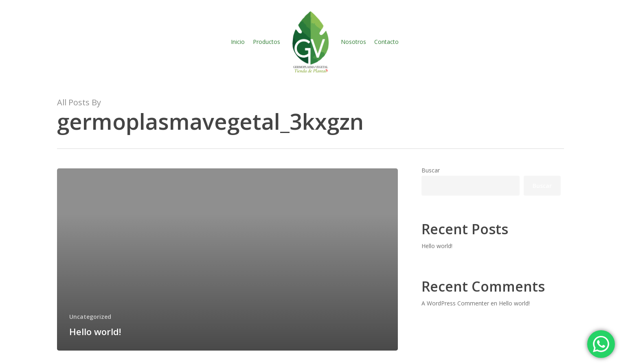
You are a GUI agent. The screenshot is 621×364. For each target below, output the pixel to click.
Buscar (431, 170)
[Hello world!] (227, 259)
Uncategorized (90, 317)
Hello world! (437, 246)
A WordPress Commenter (455, 303)
